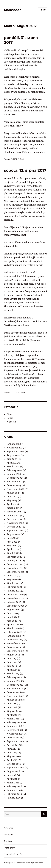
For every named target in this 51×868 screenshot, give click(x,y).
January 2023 (14, 515)
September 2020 (16, 606)
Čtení (10, 414)
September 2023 (16, 489)
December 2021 (15, 564)
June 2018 (12, 707)
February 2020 (14, 632)
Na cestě (11, 422)
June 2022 (12, 542)
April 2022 (12, 549)
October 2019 (14, 647)
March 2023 (13, 508)
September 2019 (15, 651)
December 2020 (15, 594)
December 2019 (15, 640)
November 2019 (15, 643)
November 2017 (15, 734)
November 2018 (15, 689)
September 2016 (15, 768)
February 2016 (14, 786)
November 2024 (15, 448)
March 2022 (13, 553)
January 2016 (14, 790)
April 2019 (12, 670)
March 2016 (13, 783)
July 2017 (11, 749)
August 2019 (13, 655)
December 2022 (15, 519)
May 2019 (12, 666)
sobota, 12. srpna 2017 (25, 170)
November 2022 (15, 523)
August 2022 (13, 534)
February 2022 (14, 557)
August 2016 (13, 771)
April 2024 (12, 463)
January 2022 (14, 561)
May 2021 (12, 579)
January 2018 (14, 726)
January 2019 (14, 681)
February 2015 (14, 794)
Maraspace (13, 10)
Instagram (10, 848)
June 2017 (12, 753)
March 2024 (13, 466)
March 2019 (13, 673)
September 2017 (15, 741)
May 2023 (12, 500)
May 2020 (12, 621)
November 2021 (15, 568)
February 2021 (14, 587)
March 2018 (13, 719)
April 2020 (12, 625)
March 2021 (13, 583)
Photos (8, 841)
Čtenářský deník (13, 854)
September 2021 (15, 572)
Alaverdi (8, 828)
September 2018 (15, 696)
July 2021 (11, 576)
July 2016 (12, 775)
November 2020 (15, 598)
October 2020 (14, 602)
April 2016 (12, 779)
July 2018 (11, 704)
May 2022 (12, 546)
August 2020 (13, 609)
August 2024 (13, 455)
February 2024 (14, 470)
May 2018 (12, 711)
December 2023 (15, 478)
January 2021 (14, 591)
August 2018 (13, 700)
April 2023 (12, 504)
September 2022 (16, 530)
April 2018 (12, 715)
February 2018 (14, 722)
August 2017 (13, 745)
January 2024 (14, 474)
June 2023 (12, 497)
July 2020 (12, 613)
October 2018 (14, 692)
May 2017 (12, 756)
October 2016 (14, 764)
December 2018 (15, 685)
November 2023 (15, 482)
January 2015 (14, 798)
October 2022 (14, 527)
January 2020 (14, 636)
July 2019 (12, 658)
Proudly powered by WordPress (29, 863)
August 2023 (13, 493)
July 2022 (12, 538)
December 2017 (15, 730)
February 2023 (14, 512)
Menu (43, 10)
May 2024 (12, 459)
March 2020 (13, 628)
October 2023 (14, 485)
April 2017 (12, 760)
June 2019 (12, 662)
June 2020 (12, 617)
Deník (22, 159)
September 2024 (16, 451)
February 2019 (14, 677)
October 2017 (14, 737)
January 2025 (14, 444)
